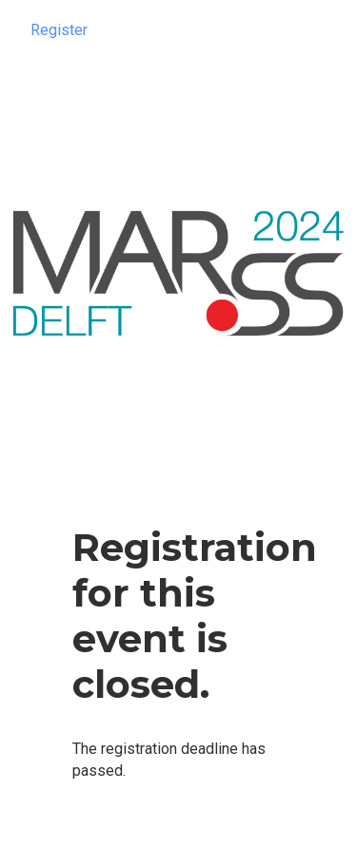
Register (59, 30)
